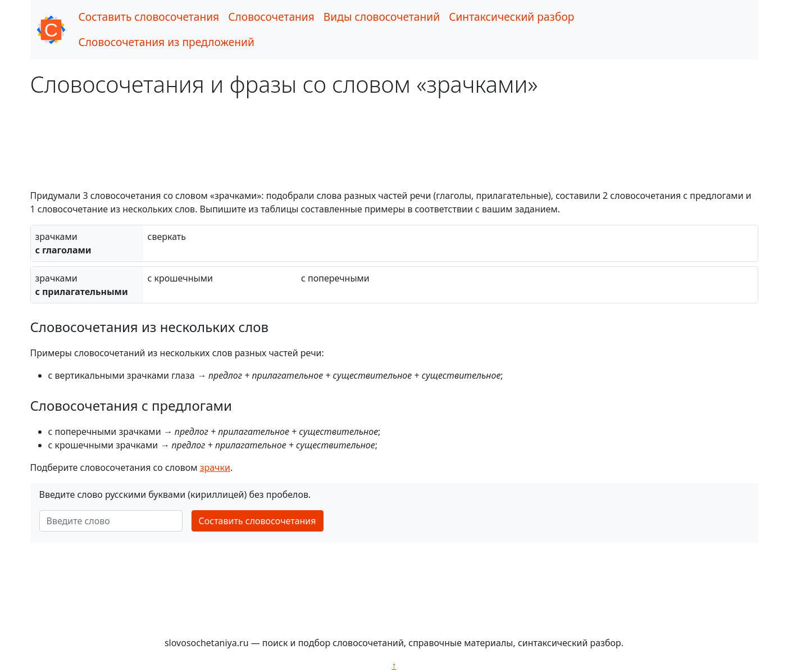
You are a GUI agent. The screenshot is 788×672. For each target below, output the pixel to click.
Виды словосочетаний (382, 17)
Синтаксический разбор (511, 17)
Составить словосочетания (149, 17)
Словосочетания (271, 17)
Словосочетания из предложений (167, 42)
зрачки (215, 467)
